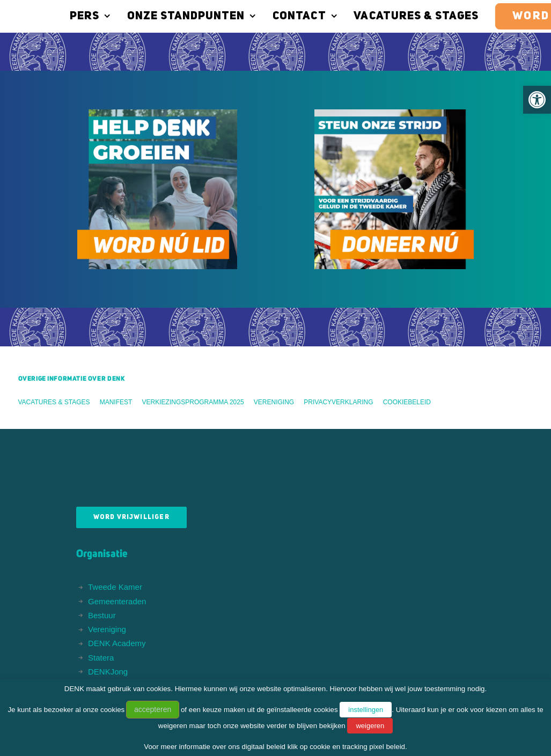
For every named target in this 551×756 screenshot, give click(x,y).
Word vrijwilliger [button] (131, 517)
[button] (537, 100)
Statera (101, 658)
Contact (292, 16)
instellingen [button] (366, 710)
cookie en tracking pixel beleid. (358, 747)
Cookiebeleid (407, 402)
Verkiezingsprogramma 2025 (193, 402)
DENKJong (108, 672)
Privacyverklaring (338, 402)
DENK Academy (117, 643)
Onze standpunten (179, 16)
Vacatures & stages (403, 16)
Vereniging (274, 402)
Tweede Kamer (115, 587)
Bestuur (102, 615)
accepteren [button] (153, 709)
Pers (77, 16)
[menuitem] (81, 16)
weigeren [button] (370, 726)
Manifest (116, 402)
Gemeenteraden (117, 601)
